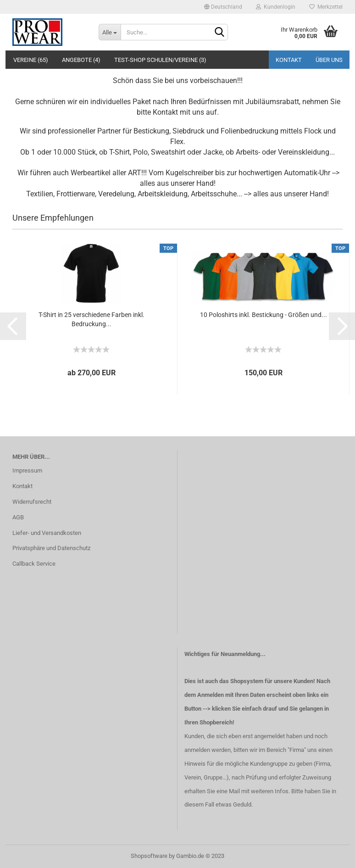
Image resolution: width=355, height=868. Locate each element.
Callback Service (34, 564)
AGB (18, 517)
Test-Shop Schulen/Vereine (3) (160, 60)
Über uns (329, 60)
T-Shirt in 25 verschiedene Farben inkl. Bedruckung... (92, 319)
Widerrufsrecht (32, 502)
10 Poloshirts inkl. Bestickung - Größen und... (263, 315)
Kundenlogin (276, 7)
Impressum (27, 470)
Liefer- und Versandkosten (47, 533)
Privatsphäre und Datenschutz (51, 548)
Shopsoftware (149, 856)
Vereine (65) (31, 60)
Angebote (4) (81, 60)
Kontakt (289, 60)
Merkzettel (326, 7)
